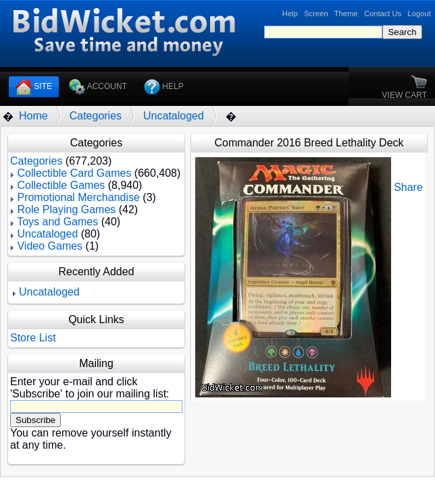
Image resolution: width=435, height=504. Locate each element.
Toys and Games (57, 222)
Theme (346, 13)
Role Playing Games (66, 209)
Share (408, 187)
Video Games (50, 246)
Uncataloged (174, 116)
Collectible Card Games (74, 173)
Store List (33, 338)
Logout (419, 13)
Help (290, 13)
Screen (316, 13)
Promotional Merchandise (78, 197)
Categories (96, 116)
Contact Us (383, 13)
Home (33, 116)
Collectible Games (61, 185)
